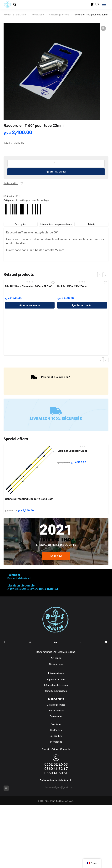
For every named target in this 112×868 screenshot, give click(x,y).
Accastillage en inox (59, 15)
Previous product (100, 360)
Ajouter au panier (56, 172)
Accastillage (38, 15)
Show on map (56, 664)
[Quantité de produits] (56, 163)
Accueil (7, 15)
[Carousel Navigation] (103, 275)
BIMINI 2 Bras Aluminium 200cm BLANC (28, 286)
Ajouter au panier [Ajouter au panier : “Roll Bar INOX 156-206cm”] (82, 305)
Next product (106, 360)
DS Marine (21, 15)
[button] (103, 28)
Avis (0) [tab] (92, 224)
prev (100, 275)
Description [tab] (20, 224)
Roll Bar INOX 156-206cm (72, 286)
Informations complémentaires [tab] (56, 224)
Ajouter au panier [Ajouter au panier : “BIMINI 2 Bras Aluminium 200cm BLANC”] (30, 305)
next (106, 275)
